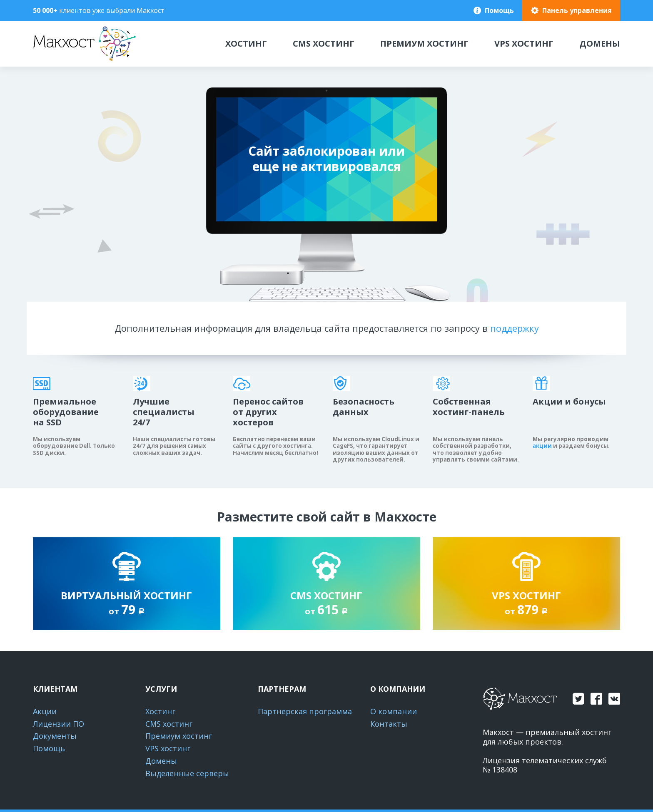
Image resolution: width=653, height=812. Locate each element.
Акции (45, 711)
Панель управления (577, 10)
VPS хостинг (524, 43)
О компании (394, 711)
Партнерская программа (305, 711)
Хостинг (246, 43)
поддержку (515, 328)
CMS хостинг (324, 43)
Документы (55, 736)
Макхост (50, 61)
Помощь (499, 10)
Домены (600, 43)
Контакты (389, 724)
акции (542, 446)
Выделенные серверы (187, 773)
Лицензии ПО (59, 724)
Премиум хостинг (424, 43)
